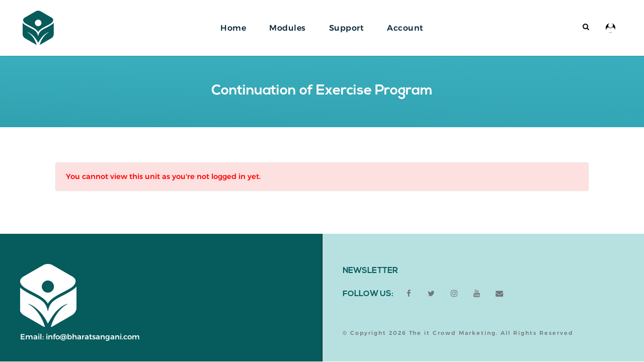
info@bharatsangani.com (93, 337)
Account (405, 28)
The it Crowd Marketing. (454, 333)
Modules (288, 28)
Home (233, 28)
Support (347, 28)
